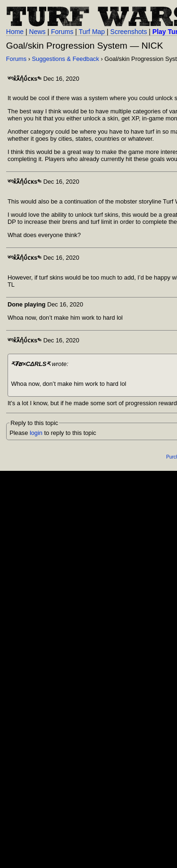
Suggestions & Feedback (66, 59)
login (36, 433)
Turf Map (92, 32)
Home (15, 32)
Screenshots (129, 32)
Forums (62, 32)
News (38, 32)
